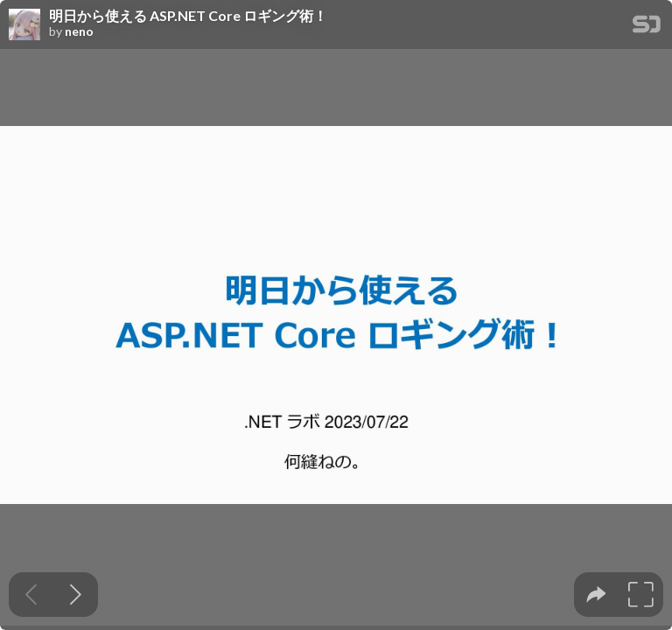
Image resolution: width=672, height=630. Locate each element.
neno (79, 31)
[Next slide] (76, 595)
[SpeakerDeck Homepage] (647, 28)
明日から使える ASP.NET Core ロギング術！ (188, 16)
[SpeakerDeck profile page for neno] (24, 25)
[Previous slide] (31, 595)
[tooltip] (596, 595)
